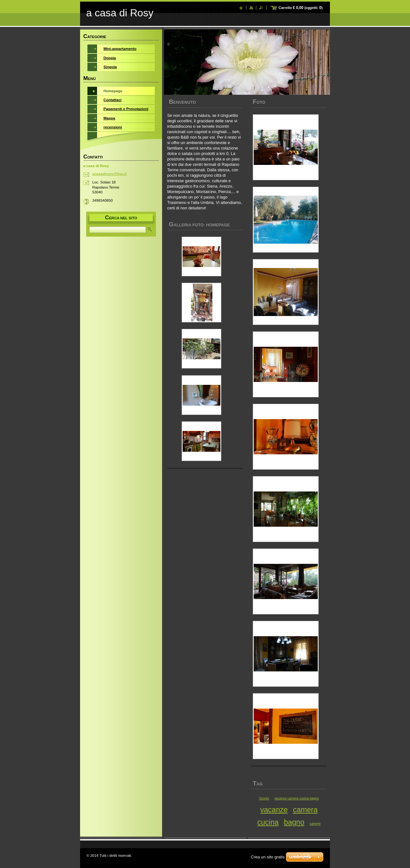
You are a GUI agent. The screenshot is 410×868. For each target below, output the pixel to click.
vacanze (274, 810)
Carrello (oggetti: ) (301, 8)
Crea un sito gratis (268, 857)
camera (305, 810)
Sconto (264, 798)
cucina (268, 822)
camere (315, 824)
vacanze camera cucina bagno (297, 798)
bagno (294, 822)
